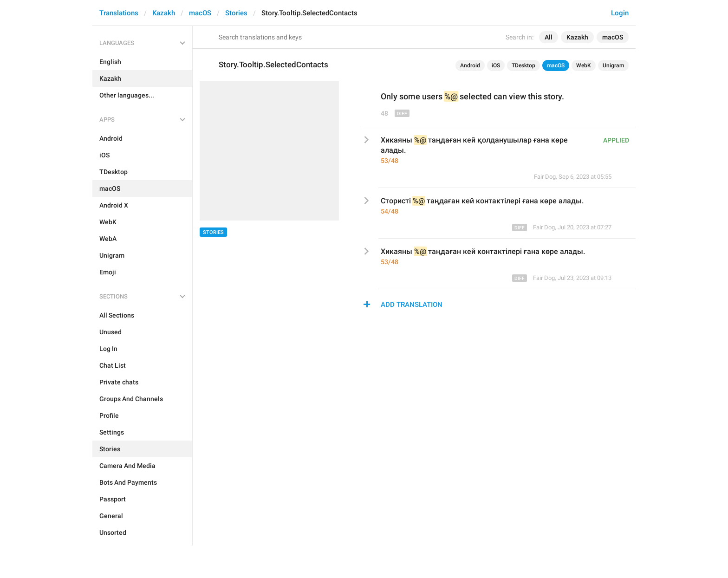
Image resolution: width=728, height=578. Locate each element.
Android (470, 65)
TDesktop (523, 65)
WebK (584, 65)
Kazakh (164, 13)
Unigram (613, 65)
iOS (496, 65)
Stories (236, 13)
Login (620, 13)
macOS (200, 13)
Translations (119, 13)
